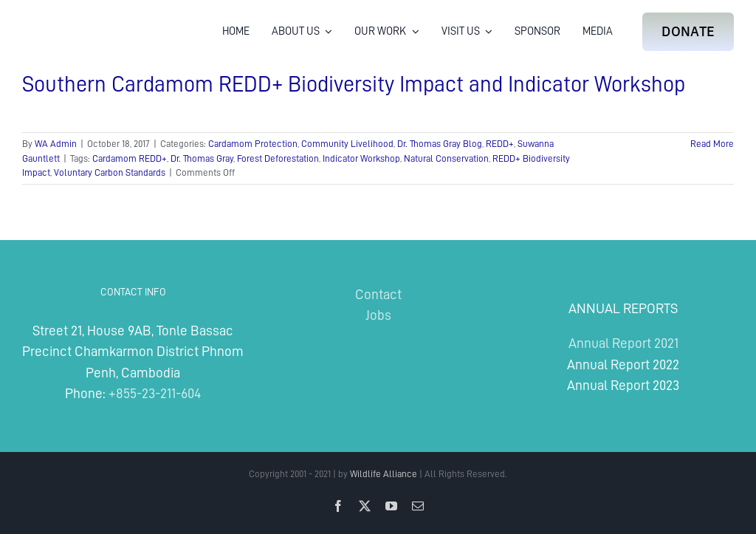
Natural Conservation (446, 158)
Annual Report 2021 (623, 343)
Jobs (378, 315)
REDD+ (500, 144)
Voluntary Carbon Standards (110, 172)
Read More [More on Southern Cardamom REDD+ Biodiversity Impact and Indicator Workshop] (712, 144)
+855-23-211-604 (155, 393)
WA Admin (56, 144)
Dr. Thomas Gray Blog (440, 144)
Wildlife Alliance (384, 474)
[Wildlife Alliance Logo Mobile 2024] (68, 19)
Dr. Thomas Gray (202, 158)
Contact (378, 294)
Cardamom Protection (253, 144)
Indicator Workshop (361, 158)
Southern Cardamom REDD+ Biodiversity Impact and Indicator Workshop (354, 84)
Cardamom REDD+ (130, 158)
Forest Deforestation (278, 158)
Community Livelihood (347, 144)
